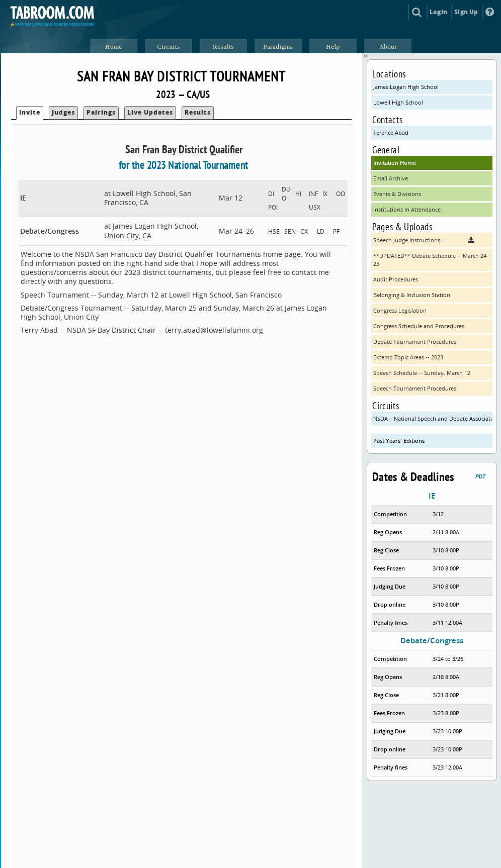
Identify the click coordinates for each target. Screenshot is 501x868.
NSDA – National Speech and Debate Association (433, 418)
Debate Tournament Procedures (415, 342)
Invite (30, 112)
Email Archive (391, 178)
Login (438, 12)
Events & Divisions (397, 194)
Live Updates (150, 112)
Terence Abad (391, 132)
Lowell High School (398, 102)
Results (198, 112)
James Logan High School (406, 87)
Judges (63, 112)
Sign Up (466, 12)
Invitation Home (395, 163)
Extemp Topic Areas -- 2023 (408, 357)
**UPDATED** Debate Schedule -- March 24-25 (431, 260)
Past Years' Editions (399, 441)
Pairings (101, 112)
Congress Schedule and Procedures (419, 326)
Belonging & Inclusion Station (412, 295)
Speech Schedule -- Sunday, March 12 (422, 373)
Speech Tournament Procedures (415, 388)
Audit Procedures (396, 279)
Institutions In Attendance (407, 209)
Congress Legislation (400, 310)
